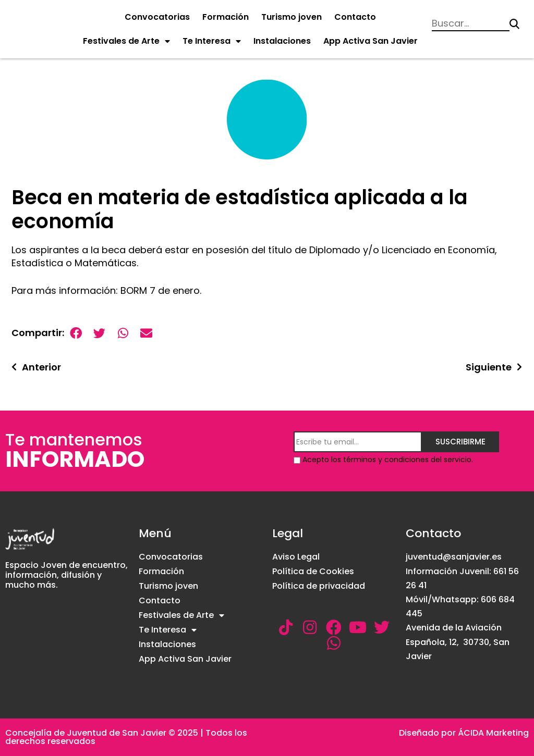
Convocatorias (157, 17)
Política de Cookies (313, 571)
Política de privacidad (319, 586)
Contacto (355, 17)
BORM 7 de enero (160, 290)
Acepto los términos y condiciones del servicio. (388, 460)
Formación (226, 17)
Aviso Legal (296, 557)
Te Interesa (212, 41)
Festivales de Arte (126, 41)
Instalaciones (282, 41)
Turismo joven (292, 17)
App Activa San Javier (371, 41)
